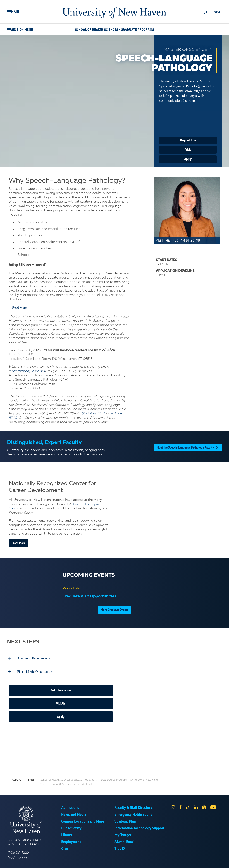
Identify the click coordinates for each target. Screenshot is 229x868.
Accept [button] (162, 863)
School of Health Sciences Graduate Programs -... (69, 779)
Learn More (18, 543)
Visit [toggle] (218, 12)
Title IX (120, 848)
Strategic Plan (125, 820)
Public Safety (71, 827)
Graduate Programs (138, 30)
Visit (188, 150)
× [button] (226, 860)
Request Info (188, 140)
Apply (188, 159)
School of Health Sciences (97, 30)
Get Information (61, 689)
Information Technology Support (139, 827)
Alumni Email (125, 841)
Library (67, 834)
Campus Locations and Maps (83, 820)
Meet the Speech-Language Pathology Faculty (188, 447)
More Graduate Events (114, 610)
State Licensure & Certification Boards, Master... (68, 783)
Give (65, 848)
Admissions (70, 807)
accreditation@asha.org (27, 371)
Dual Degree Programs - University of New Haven (130, 779)
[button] (13, 12)
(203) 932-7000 (18, 852)
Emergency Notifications (133, 814)
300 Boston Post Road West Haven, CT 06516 (26, 841)
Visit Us (61, 703)
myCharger (123, 834)
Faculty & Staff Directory (133, 807)
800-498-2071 (93, 414)
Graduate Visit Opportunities (89, 596)
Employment (71, 841)
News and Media (74, 814)
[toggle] (206, 12)
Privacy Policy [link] (141, 863)
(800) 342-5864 (18, 857)
